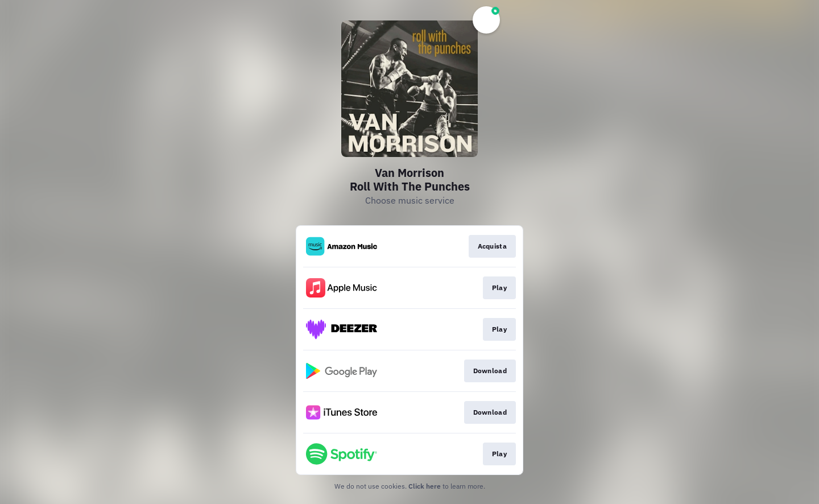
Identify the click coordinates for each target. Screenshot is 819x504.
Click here (425, 486)
